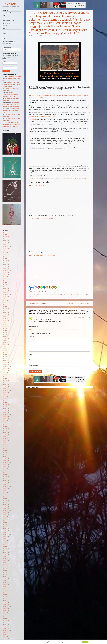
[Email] (55, 287)
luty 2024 (5, 286)
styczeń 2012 (6, 576)
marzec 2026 (6, 236)
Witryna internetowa (34, 366)
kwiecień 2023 (6, 306)
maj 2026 (5, 232)
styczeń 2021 (6, 360)
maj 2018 (5, 424)
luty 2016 (5, 478)
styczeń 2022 (6, 336)
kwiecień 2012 (6, 570)
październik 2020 (7, 366)
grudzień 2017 (6, 434)
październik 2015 (7, 486)
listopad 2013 (6, 532)
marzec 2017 (6, 452)
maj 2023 (5, 304)
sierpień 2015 (6, 490)
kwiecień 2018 (6, 426)
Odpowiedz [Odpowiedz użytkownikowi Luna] (88, 318)
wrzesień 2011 (6, 584)
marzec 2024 (6, 284)
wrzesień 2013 (6, 536)
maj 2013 (5, 544)
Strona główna (6, 10)
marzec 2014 (6, 524)
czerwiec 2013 (6, 542)
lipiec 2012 (5, 564)
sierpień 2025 (6, 250)
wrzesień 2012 (6, 560)
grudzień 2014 (6, 506)
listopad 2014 (6, 508)
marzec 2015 (6, 500)
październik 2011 (7, 582)
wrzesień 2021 (6, 344)
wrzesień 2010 (6, 608)
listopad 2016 (6, 460)
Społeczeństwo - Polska (48, 295)
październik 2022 (7, 318)
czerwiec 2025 (6, 254)
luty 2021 (5, 358)
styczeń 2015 (6, 504)
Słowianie (5, 18)
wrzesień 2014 (6, 512)
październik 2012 (7, 558)
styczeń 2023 (6, 312)
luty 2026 (5, 238)
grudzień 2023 (6, 290)
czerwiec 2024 (6, 278)
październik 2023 (7, 294)
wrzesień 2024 (6, 272)
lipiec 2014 (5, 516)
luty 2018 (5, 430)
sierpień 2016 (6, 466)
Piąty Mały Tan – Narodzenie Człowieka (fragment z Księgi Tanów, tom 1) (12, 79)
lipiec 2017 (5, 444)
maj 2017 (5, 448)
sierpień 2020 (6, 370)
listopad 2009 (6, 628)
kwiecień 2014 (6, 522)
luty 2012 (5, 574)
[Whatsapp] (42, 287)
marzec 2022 (6, 332)
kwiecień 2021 (6, 354)
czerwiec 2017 (6, 446)
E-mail (31, 360)
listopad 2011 (6, 580)
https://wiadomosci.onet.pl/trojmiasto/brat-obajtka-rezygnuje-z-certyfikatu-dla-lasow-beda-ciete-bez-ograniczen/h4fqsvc (59, 179)
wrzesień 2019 (6, 392)
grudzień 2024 (6, 266)
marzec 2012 (6, 572)
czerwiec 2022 (6, 326)
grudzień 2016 (6, 458)
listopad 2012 (6, 556)
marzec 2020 (6, 380)
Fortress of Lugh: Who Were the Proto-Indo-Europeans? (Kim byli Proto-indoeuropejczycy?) (11, 85)
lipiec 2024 (5, 276)
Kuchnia (4, 36)
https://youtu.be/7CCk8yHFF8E (37, 186)
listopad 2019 (6, 388)
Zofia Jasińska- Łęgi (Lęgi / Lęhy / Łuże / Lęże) (78, 303)
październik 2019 (7, 390)
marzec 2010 (6, 620)
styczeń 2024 (6, 288)
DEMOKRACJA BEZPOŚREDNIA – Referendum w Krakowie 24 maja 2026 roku (10, 95)
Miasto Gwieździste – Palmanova (38, 303)
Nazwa (31, 354)
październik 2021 (7, 342)
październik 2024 (7, 270)
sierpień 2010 (6, 610)
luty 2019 (5, 406)
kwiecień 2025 (6, 258)
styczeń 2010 (6, 624)
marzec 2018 (6, 428)
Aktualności (5, 15)
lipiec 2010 (5, 612)
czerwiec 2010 (6, 614)
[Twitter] (36, 287)
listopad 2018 (6, 412)
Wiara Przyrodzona (7, 44)
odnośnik (85, 295)
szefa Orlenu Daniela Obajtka (48, 116)
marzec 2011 (6, 596)
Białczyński (9, 4)
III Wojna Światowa (64, 295)
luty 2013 (5, 550)
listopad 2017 (6, 436)
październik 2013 (7, 534)
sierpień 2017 (6, 442)
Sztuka (4, 31)
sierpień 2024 (6, 274)
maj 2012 (5, 568)
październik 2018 (7, 414)
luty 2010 (5, 622)
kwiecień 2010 (6, 618)
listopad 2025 (6, 244)
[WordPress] (50, 287)
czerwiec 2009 (6, 638)
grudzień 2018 (6, 410)
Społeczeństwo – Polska (8, 21)
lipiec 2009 (5, 636)
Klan (4, 39)
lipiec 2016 (5, 468)
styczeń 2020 (6, 384)
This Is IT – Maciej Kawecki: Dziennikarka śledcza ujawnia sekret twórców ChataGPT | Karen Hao (11, 125)
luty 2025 (5, 262)
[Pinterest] (39, 287)
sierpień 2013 (6, 538)
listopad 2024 (6, 268)
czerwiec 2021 (6, 350)
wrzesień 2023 (6, 296)
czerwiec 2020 (6, 374)
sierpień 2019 (6, 394)
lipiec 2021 (5, 348)
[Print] (53, 287)
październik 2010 (7, 606)
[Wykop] (33, 287)
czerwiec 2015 (6, 494)
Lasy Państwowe (33, 120)
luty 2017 (5, 454)
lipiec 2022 (5, 324)
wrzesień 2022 (6, 320)
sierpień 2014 (6, 514)
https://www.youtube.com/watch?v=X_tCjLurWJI (41, 219)
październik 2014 (7, 510)
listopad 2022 (6, 316)
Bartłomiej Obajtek (34, 116)
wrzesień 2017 (6, 440)
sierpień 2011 (6, 586)
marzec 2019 (6, 404)
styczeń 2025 (6, 264)
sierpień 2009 (6, 634)
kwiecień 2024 (6, 282)
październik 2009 (7, 630)
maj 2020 (5, 376)
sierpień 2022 (6, 322)
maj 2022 (5, 328)
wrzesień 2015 (6, 488)
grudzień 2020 (6, 362)
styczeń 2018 (6, 432)
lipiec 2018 (5, 420)
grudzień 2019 (6, 386)
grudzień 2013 (6, 530)
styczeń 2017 (6, 456)
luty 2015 (5, 502)
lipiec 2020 (5, 372)
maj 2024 (5, 280)
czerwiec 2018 (6, 422)
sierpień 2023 (6, 298)
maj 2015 (5, 496)
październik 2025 (7, 246)
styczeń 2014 (6, 528)
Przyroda (5, 26)
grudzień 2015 (6, 482)
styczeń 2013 (6, 552)
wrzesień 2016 (6, 464)
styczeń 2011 (6, 600)
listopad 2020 (6, 364)
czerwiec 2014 (6, 518)
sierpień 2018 (6, 418)
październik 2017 (7, 438)
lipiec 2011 (5, 588)
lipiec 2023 (5, 300)
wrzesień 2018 (6, 416)
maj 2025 (5, 256)
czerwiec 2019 (6, 398)
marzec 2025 (6, 260)
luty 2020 (5, 382)
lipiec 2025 (5, 252)
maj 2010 (5, 616)
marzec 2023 (6, 308)
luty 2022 (5, 334)
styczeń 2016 (6, 480)
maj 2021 (5, 352)
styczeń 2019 (6, 408)
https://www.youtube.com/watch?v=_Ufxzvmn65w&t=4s (43, 255)
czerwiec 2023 (6, 302)
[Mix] (47, 287)
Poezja (4, 33)
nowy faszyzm (72, 295)
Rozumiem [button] (85, 642)
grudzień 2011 (6, 578)
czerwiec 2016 (6, 470)
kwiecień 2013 (6, 546)
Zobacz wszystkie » (7, 227)
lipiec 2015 (5, 492)
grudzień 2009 (6, 626)
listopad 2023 (6, 292)
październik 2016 (7, 462)
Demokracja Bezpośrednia (9, 41)
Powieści (5, 28)
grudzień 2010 (6, 602)
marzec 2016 (6, 476)
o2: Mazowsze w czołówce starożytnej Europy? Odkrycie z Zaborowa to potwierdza (11, 105)
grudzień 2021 (6, 338)
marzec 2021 (6, 356)
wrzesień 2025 (6, 248)
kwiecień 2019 (6, 402)
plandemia (77, 295)
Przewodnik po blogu (7, 13)
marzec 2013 (6, 548)
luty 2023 (5, 310)
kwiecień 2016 (6, 474)
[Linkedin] (44, 287)
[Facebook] (30, 287)
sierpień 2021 (6, 346)
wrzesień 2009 (6, 632)
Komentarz (32, 337)
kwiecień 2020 (6, 378)
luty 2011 (5, 598)
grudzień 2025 (6, 242)
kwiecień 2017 (6, 450)
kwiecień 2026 (6, 234)
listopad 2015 (6, 484)
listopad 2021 (6, 340)
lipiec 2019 (5, 396)
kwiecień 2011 (6, 594)
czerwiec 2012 (6, 566)
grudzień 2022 (6, 314)
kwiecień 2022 (6, 330)
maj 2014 (5, 520)
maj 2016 (5, 472)
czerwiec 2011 (6, 590)
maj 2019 (5, 400)
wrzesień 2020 (6, 368)
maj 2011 (5, 592)
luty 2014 (5, 526)
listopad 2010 (6, 604)
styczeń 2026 (6, 240)
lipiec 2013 (5, 540)
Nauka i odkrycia (6, 23)
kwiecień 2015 (6, 498)
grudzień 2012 (6, 554)
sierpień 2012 (6, 562)
